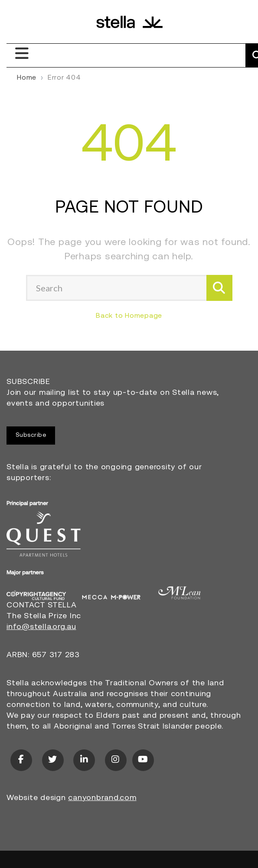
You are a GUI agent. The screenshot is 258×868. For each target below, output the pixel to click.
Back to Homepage (129, 316)
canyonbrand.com (102, 798)
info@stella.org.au (41, 627)
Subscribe (31, 435)
